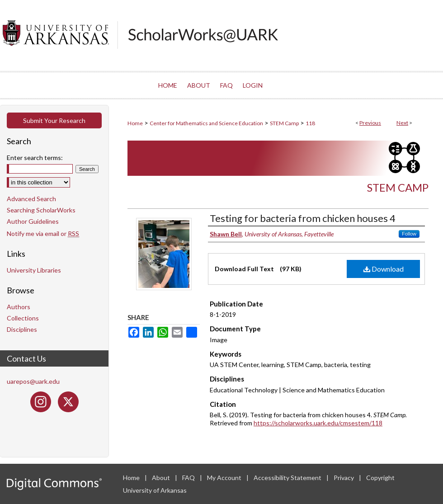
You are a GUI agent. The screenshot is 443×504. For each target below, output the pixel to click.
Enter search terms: (35, 158)
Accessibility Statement (288, 478)
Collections (23, 318)
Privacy (344, 478)
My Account (225, 478)
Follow (409, 234)
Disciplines (22, 329)
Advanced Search (31, 199)
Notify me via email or (43, 233)
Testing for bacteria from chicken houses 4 (303, 218)
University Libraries (34, 270)
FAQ (189, 478)
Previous (370, 123)
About (162, 478)
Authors (19, 307)
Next (402, 123)
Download (384, 269)
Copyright (380, 478)
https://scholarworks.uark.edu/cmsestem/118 (318, 423)
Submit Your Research (54, 120)
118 (310, 123)
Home (135, 123)
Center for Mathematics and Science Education (206, 123)
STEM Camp (284, 123)
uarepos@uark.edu (33, 381)
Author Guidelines (33, 221)
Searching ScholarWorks (41, 210)
